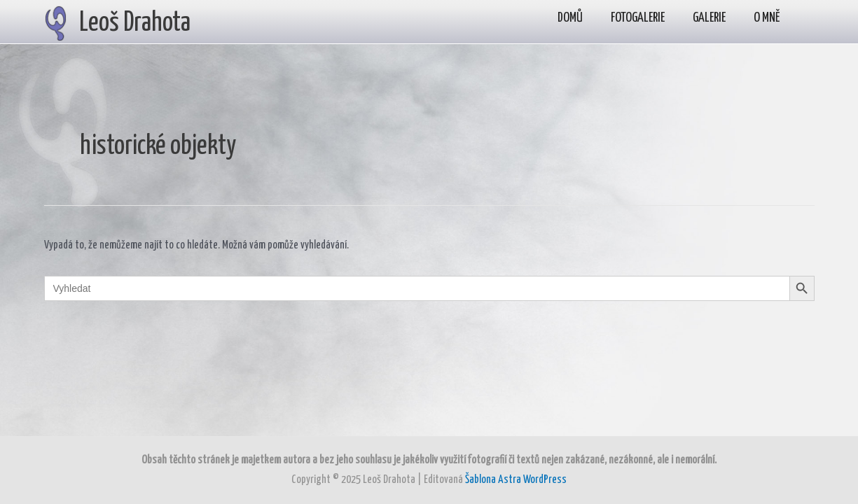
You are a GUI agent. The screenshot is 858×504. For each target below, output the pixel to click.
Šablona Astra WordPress (516, 480)
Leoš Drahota (135, 23)
